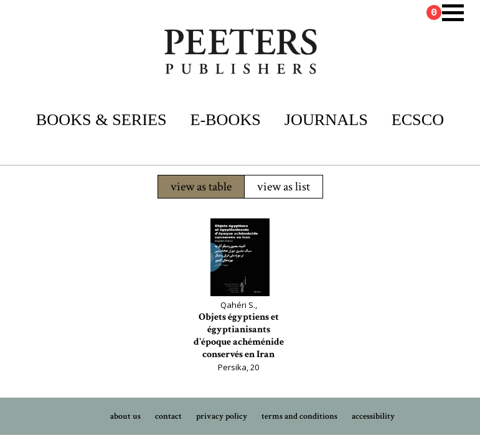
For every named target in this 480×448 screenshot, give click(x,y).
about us (125, 416)
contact (168, 416)
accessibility (373, 416)
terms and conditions (299, 416)
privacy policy (222, 416)
